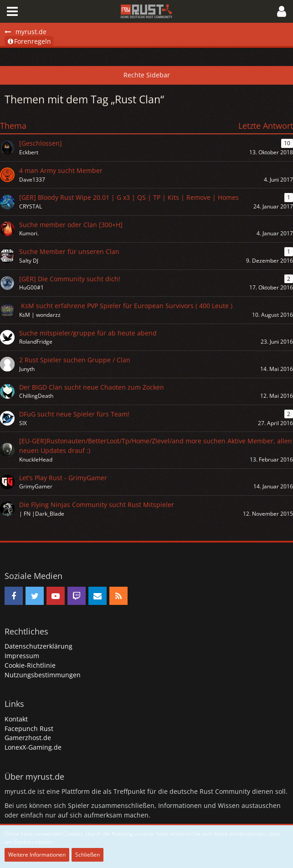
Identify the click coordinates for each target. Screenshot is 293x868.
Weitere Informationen (37, 855)
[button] (12, 11)
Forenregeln (29, 41)
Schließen (87, 855)
